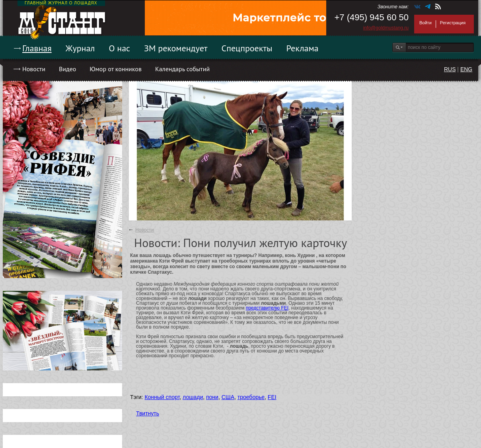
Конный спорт (162, 397)
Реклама (303, 48)
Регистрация (453, 23)
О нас (119, 48)
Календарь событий (182, 69)
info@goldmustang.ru (386, 28)
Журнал (80, 48)
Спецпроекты (247, 48)
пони (212, 397)
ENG (466, 69)
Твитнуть (148, 413)
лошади (193, 397)
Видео (67, 69)
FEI (285, 308)
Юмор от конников (116, 69)
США (228, 397)
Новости (34, 69)
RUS (450, 69)
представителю (264, 308)
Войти (425, 23)
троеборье (251, 397)
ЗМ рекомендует (176, 48)
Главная (37, 48)
